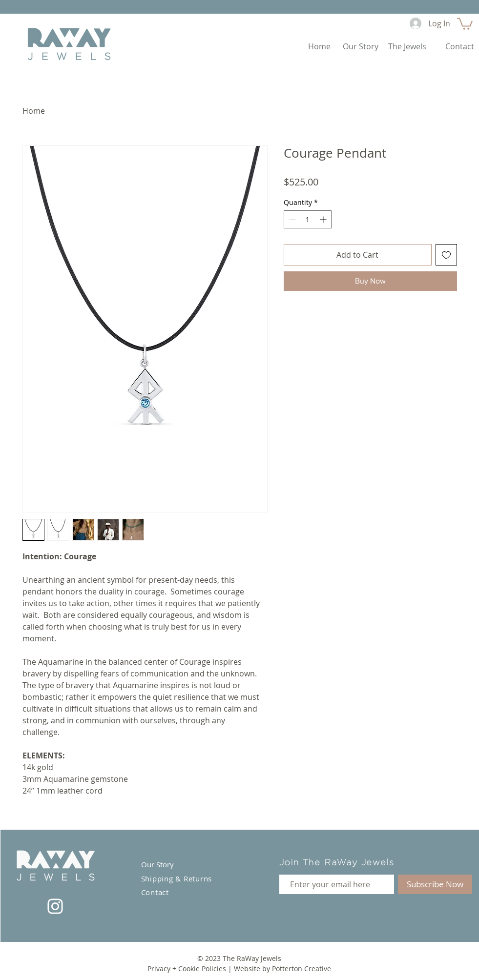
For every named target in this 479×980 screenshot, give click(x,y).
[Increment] (324, 219)
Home (34, 111)
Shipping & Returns (177, 878)
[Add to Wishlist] (446, 255)
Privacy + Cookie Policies (187, 969)
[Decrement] (291, 219)
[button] (465, 23)
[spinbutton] (308, 219)
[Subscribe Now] (435, 884)
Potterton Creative (302, 969)
